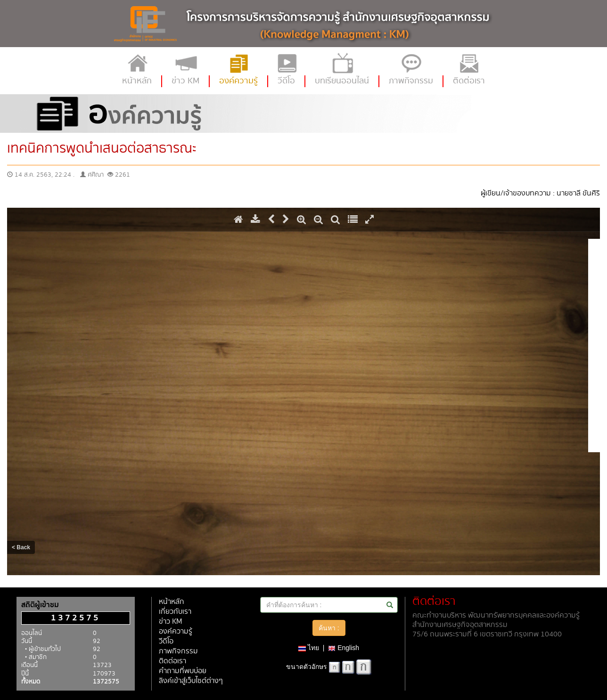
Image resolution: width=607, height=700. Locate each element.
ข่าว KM (170, 622)
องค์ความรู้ (176, 631)
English (344, 648)
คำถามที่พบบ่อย (183, 671)
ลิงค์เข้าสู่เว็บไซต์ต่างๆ (191, 681)
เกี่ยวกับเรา (175, 612)
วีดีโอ (166, 641)
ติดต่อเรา (172, 661)
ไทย (309, 648)
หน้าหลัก (172, 602)
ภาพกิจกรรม (178, 651)
